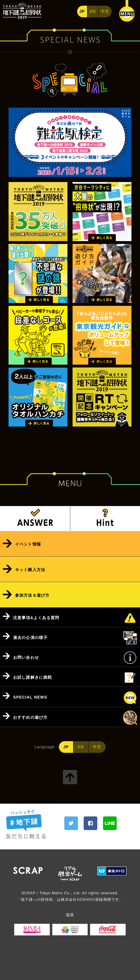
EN (93, 11)
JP (82, 11)
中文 (105, 11)
